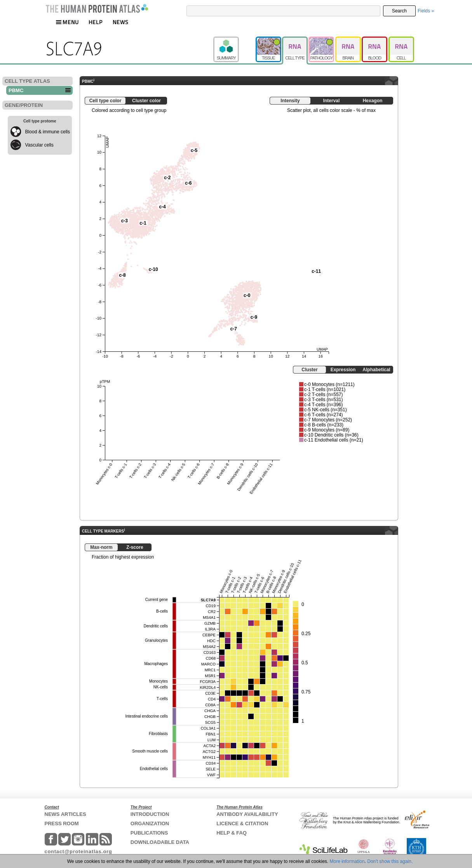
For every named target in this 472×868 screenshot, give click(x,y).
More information (347, 861)
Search (399, 11)
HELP (96, 22)
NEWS (121, 22)
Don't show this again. (390, 861)
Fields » (426, 11)
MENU (67, 22)
